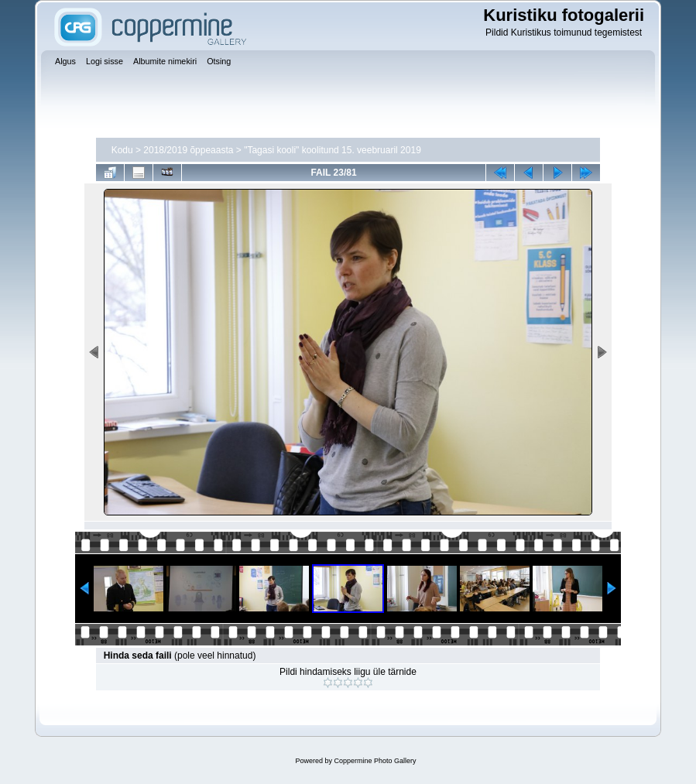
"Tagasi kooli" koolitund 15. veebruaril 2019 (333, 150)
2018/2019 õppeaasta (188, 150)
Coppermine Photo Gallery (375, 761)
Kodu (122, 150)
